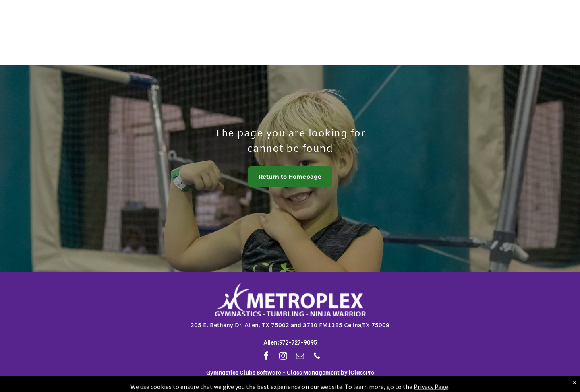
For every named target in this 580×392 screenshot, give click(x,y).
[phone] (317, 357)
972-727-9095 (298, 342)
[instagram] (283, 357)
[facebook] (266, 357)
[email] (300, 357)
